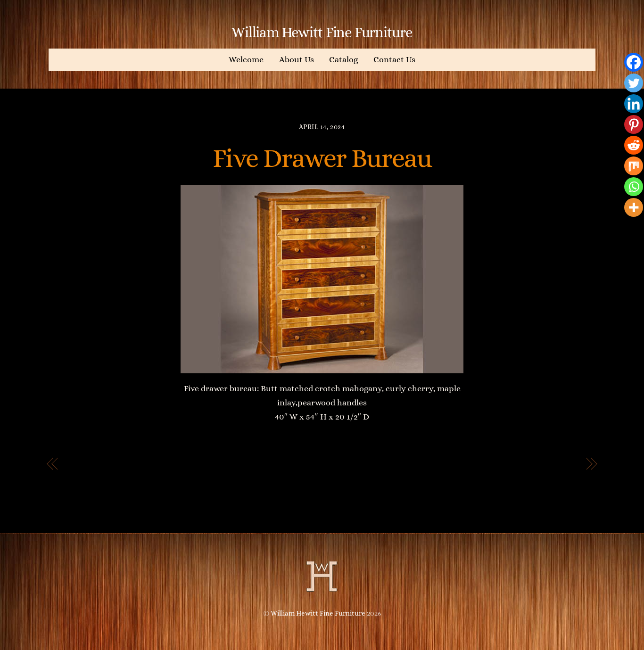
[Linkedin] (634, 104)
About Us (297, 59)
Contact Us (394, 59)
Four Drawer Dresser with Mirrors (502, 464)
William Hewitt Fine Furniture (318, 613)
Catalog (343, 59)
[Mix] (634, 166)
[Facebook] (634, 62)
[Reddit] (634, 145)
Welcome (246, 59)
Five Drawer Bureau (322, 158)
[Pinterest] (634, 124)
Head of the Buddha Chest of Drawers (149, 464)
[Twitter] (634, 83)
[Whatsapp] (634, 187)
